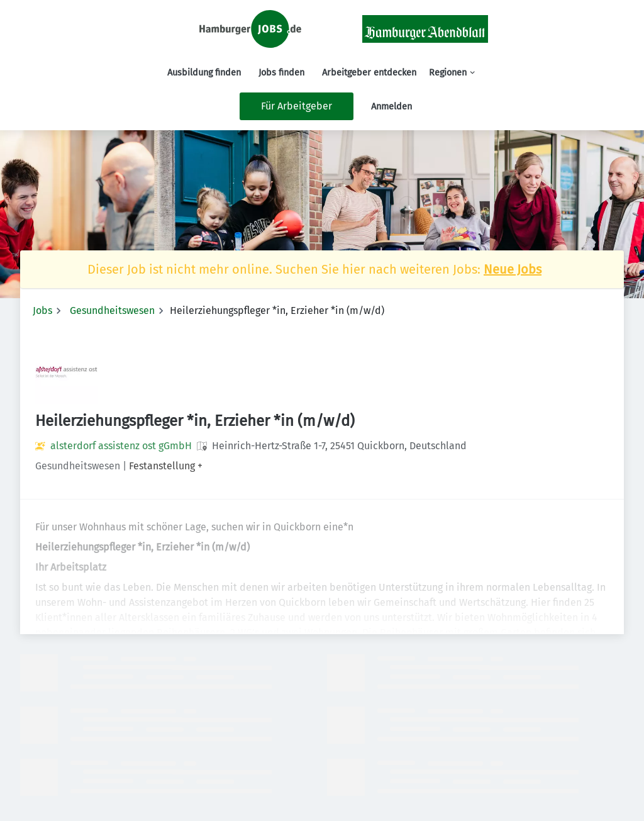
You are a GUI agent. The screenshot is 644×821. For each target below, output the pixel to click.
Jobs (42, 310)
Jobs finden (281, 73)
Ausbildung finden (204, 73)
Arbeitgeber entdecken (369, 73)
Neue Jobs (513, 269)
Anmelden (391, 107)
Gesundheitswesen (112, 310)
